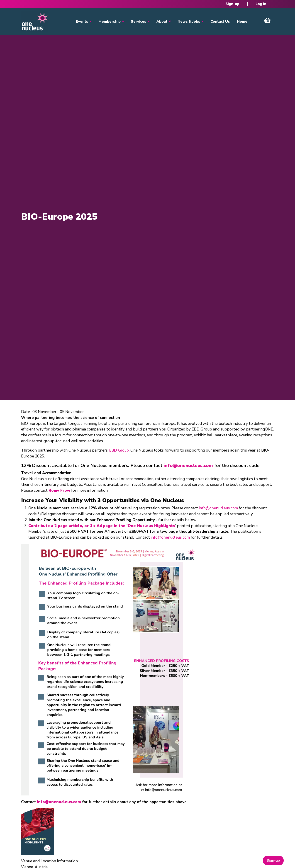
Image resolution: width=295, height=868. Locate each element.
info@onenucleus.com (218, 508)
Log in (261, 4)
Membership (110, 22)
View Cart (267, 20)
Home (242, 22)
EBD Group (119, 450)
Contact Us (220, 22)
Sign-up (232, 4)
